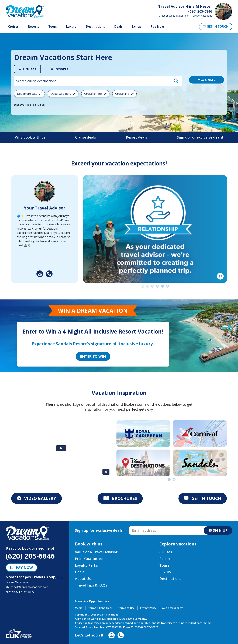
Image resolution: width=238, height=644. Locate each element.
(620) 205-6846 (30, 556)
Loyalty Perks (86, 565)
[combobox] (98, 81)
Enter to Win (93, 356)
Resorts (33, 27)
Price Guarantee (89, 559)
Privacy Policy (148, 608)
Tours (53, 27)
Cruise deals (86, 137)
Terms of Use (126, 608)
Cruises (13, 27)
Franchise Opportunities (92, 601)
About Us (83, 579)
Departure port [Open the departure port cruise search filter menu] (63, 94)
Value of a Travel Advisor (96, 552)
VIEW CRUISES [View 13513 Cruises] (207, 80)
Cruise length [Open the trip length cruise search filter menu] (95, 94)
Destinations (95, 27)
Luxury (71, 27)
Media (79, 608)
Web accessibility (172, 608)
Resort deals (137, 137)
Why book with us (30, 137)
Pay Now (157, 26)
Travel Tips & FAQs (91, 585)
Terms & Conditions (100, 608)
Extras (136, 27)
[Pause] (220, 276)
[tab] (27, 69)
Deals (118, 27)
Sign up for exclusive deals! (200, 137)
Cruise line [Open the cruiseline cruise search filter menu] (124, 94)
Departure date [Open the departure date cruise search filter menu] (29, 94)
